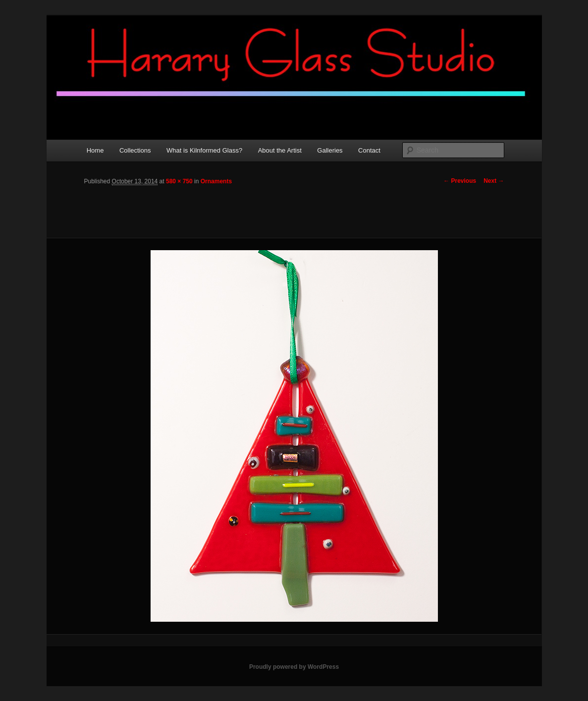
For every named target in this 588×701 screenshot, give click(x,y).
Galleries (330, 150)
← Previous (460, 181)
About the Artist (280, 150)
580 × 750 (179, 181)
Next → (494, 181)
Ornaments (216, 181)
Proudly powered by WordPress (294, 667)
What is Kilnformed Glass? (204, 150)
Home (95, 150)
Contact (369, 150)
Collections (135, 150)
